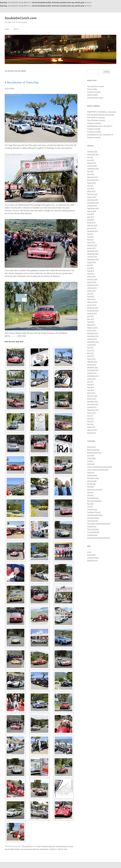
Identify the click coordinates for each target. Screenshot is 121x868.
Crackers (90, 461)
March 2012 (91, 393)
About (16, 29)
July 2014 (90, 316)
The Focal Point (27, 846)
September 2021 (93, 154)
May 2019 (91, 188)
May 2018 (91, 217)
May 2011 (91, 421)
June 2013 (91, 350)
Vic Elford (52, 849)
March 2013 (91, 359)
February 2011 (92, 430)
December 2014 (93, 308)
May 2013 (91, 353)
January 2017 (92, 248)
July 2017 (90, 234)
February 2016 (92, 279)
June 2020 (91, 174)
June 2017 (91, 237)
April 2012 (91, 390)
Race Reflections (93, 498)
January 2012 (92, 399)
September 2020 (93, 169)
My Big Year (91, 484)
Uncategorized (92, 535)
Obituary (90, 492)
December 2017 (93, 231)
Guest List (91, 472)
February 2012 (92, 396)
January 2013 (92, 364)
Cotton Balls (91, 458)
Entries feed (91, 555)
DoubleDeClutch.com (21, 18)
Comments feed (93, 558)
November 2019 (93, 180)
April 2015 (91, 296)
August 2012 (92, 379)
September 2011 (93, 410)
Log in (89, 552)
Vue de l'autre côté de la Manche (99, 538)
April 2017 (91, 240)
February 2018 (92, 225)
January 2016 (92, 282)
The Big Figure (92, 509)
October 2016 (92, 257)
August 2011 (92, 413)
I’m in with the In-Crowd (96, 86)
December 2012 (93, 367)
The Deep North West (95, 515)
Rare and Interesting (94, 501)
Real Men (90, 504)
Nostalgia (91, 487)
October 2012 (92, 373)
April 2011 (91, 424)
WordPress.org (92, 560)
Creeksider (91, 464)
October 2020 (92, 166)
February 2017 (92, 245)
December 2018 (93, 200)
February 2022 (92, 151)
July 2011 (90, 416)
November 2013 (93, 336)
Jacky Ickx (36, 849)
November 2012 (93, 370)
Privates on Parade (94, 92)
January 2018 (92, 228)
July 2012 (90, 382)
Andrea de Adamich (48, 846)
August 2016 (92, 262)
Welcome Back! (92, 95)
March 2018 (91, 222)
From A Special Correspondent (98, 470)
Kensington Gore (93, 478)
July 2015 (90, 293)
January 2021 (92, 163)
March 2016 (91, 276)
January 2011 (92, 433)
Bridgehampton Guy (94, 453)
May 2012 (91, 387)
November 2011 (93, 404)
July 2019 (90, 186)
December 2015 (93, 285)
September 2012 (93, 376)
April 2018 (91, 220)
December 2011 (93, 401)
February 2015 (92, 302)
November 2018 (93, 203)
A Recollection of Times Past (22, 82)
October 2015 (92, 288)
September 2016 (93, 259)
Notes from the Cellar (95, 489)
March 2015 (91, 299)
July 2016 (90, 265)
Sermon (90, 506)
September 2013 (93, 342)
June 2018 (91, 214)
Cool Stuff (91, 455)
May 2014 (91, 319)
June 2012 (91, 384)
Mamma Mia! (92, 481)
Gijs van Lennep (26, 849)
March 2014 (91, 325)
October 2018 (92, 205)
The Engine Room (93, 518)
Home (7, 29)
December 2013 (93, 333)
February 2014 (92, 328)
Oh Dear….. (91, 495)
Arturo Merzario (62, 846)
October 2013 (92, 339)
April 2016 (91, 274)
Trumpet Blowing (93, 532)
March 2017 (91, 242)
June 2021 (91, 160)
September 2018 (93, 208)
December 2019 (93, 177)
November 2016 (93, 254)
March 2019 (91, 191)
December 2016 (93, 251)
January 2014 (92, 330)
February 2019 (92, 194)
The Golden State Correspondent (99, 524)
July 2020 (90, 171)
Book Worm (91, 447)
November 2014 (93, 311)
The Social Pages (93, 529)
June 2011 (91, 418)
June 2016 (91, 268)
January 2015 (92, 305)
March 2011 (91, 427)
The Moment (92, 526)
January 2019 (92, 197)
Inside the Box (92, 475)
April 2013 (91, 356)
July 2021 (90, 157)
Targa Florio (44, 849)
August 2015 (92, 291)
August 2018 (92, 211)
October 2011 (92, 407)
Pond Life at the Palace (95, 98)
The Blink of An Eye (94, 512)
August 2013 (92, 345)
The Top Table (92, 89)
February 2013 (92, 362)
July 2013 (90, 347)
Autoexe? (102, 117)
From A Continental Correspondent (100, 467)
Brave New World (93, 450)
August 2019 (92, 183)
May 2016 (91, 271)
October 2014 (92, 313)
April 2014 (91, 322)
